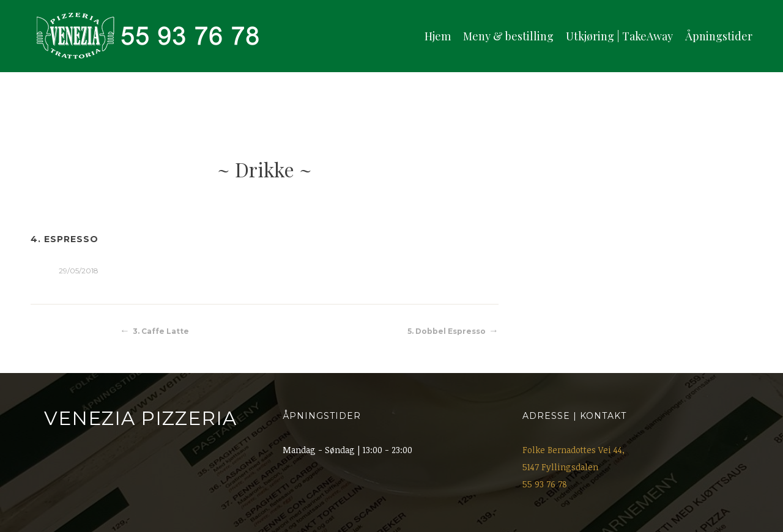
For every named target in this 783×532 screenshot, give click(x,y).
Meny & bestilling (508, 36)
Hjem (438, 36)
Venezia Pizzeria (140, 418)
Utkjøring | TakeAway (619, 36)
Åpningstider (719, 36)
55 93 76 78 (545, 484)
